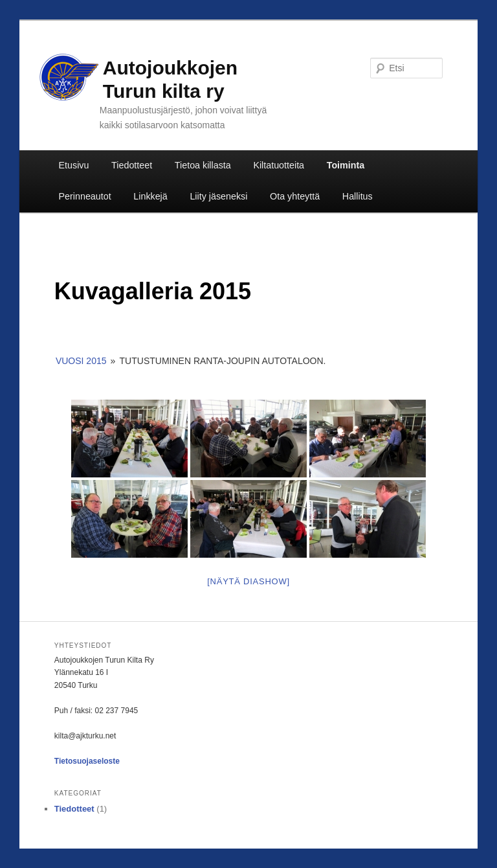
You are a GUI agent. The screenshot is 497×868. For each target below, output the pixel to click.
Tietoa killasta (203, 165)
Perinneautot (85, 196)
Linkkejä (150, 196)
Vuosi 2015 (81, 361)
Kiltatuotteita (279, 165)
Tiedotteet (132, 165)
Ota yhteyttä (295, 196)
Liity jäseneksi (218, 196)
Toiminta (346, 165)
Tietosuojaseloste (87, 761)
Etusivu (74, 165)
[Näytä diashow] (248, 581)
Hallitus (358, 196)
